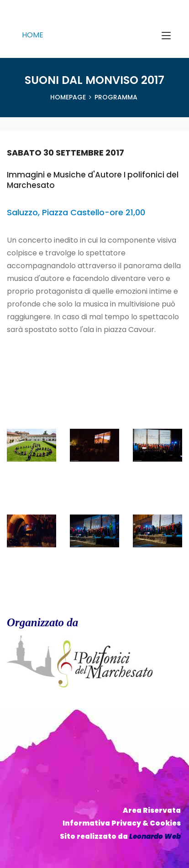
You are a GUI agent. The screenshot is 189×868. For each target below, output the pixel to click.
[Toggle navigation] (166, 36)
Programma (116, 97)
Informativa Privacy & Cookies (122, 823)
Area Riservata (152, 810)
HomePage (68, 97)
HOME (33, 35)
